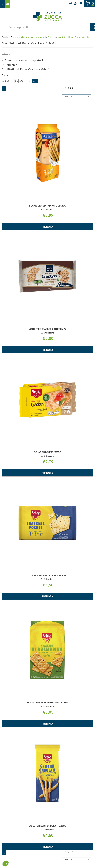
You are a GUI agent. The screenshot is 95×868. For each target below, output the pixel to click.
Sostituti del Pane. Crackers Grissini (27, 69)
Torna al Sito (2, 4)
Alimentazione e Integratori (33, 37)
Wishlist (81, 4)
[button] (77, 97)
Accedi (70, 4)
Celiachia (52, 37)
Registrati (76, 4)
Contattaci (8, 4)
